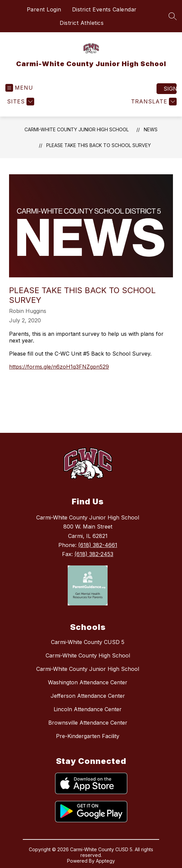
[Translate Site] (153, 102)
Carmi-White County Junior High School (77, 129)
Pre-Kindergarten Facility (88, 736)
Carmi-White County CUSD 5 (88, 642)
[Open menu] (19, 88)
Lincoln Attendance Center (88, 709)
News (151, 129)
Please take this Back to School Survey (99, 145)
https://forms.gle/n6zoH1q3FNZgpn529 (59, 367)
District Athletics (82, 23)
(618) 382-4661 (98, 545)
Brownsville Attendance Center (88, 723)
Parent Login (44, 9)
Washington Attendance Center (88, 682)
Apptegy (105, 861)
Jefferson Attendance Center (88, 696)
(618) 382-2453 (94, 554)
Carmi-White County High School (88, 655)
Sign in (170, 89)
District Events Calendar (104, 9)
